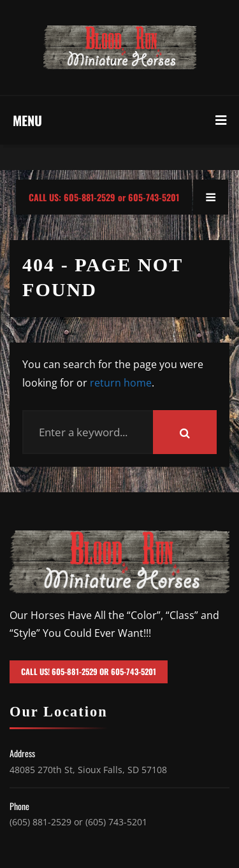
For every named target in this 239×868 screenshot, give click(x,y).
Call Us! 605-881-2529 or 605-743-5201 (89, 672)
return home (121, 383)
